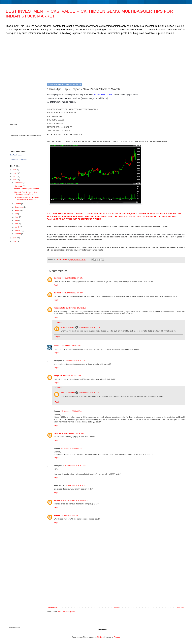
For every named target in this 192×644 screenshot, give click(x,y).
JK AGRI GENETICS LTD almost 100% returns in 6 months (27, 199)
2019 (15, 170)
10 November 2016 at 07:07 (72, 293)
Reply (56, 285)
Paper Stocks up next (103, 95)
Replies (59, 322)
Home (116, 607)
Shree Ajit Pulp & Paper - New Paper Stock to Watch (26, 193)
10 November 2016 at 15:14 (77, 308)
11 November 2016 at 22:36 (70, 346)
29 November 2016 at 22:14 (78, 500)
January (18, 234)
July (16, 214)
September (19, 207)
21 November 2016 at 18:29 (75, 466)
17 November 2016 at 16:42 (72, 411)
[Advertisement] (95, 59)
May (16, 220)
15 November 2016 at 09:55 (71, 376)
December (19, 183)
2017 (15, 176)
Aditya (57, 376)
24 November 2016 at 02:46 (75, 485)
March (17, 227)
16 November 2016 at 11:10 (89, 393)
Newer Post (52, 607)
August (18, 210)
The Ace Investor (68, 327)
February (18, 230)
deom (56, 346)
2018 (15, 173)
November (19, 186)
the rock (57, 278)
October (18, 204)
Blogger (117, 637)
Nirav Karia (59, 433)
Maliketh (100, 637)
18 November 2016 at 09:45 (74, 433)
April (17, 224)
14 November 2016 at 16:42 (75, 361)
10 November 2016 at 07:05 (72, 278)
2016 (15, 180)
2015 (15, 238)
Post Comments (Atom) (66, 612)
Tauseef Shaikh (60, 500)
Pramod (57, 515)
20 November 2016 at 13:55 (72, 448)
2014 (15, 241)
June (17, 217)
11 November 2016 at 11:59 (89, 327)
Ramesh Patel (60, 308)
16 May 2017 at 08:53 (70, 515)
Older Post (180, 607)
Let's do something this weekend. (27, 189)
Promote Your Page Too (18, 160)
